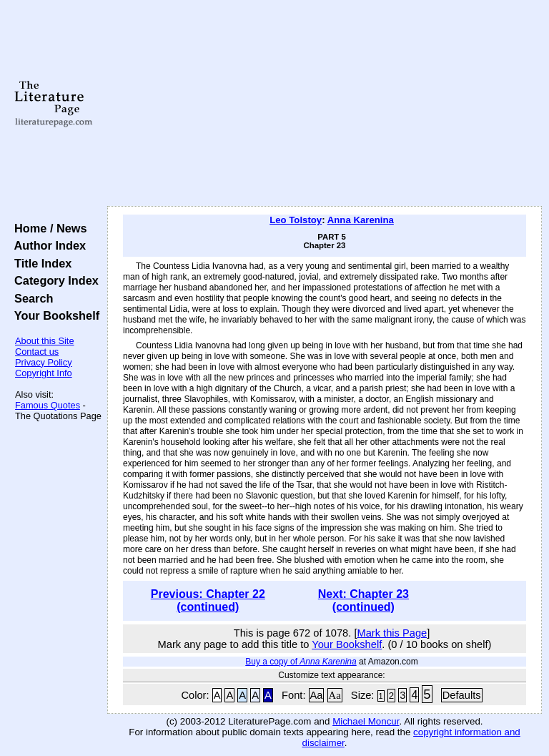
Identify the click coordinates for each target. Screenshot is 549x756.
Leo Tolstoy (296, 220)
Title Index (40, 263)
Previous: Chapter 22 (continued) (208, 600)
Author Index (47, 245)
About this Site (45, 341)
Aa (317, 695)
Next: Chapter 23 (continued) (363, 600)
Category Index (53, 280)
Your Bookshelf (54, 315)
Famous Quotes (48, 405)
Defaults (462, 695)
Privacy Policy (44, 362)
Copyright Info (44, 373)
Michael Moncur (366, 721)
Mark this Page (392, 633)
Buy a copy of (301, 662)
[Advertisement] (325, 104)
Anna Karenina (361, 220)
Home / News (48, 228)
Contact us (37, 352)
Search (30, 298)
